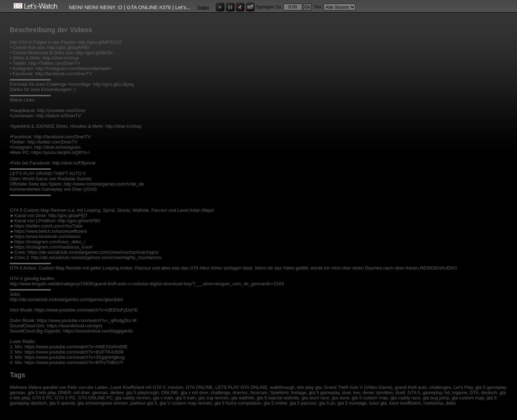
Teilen (203, 7)
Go (307, 7)
